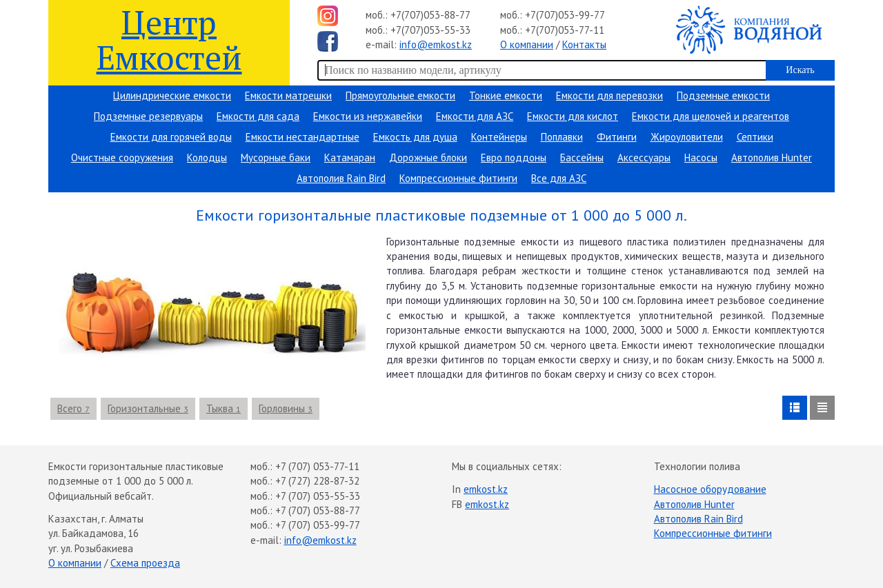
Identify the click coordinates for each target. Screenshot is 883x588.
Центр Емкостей (169, 39)
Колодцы (207, 158)
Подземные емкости (723, 95)
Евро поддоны (514, 158)
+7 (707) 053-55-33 (318, 496)
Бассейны (582, 158)
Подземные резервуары (148, 116)
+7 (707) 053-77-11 (317, 466)
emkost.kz (486, 489)
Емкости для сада (258, 116)
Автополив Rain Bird (341, 178)
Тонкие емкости (506, 95)
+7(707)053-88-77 (430, 15)
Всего (73, 408)
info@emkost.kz (436, 44)
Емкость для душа (415, 137)
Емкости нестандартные (302, 137)
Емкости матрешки (288, 95)
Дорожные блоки (428, 158)
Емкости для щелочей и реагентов (711, 116)
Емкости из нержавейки (368, 116)
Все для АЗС (559, 178)
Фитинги (617, 137)
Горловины (286, 408)
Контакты (584, 44)
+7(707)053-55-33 (430, 30)
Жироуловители (687, 137)
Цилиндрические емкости (172, 95)
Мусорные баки (276, 158)
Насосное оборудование (710, 489)
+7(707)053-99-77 (565, 15)
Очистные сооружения (122, 158)
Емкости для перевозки (609, 95)
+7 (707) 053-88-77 (318, 510)
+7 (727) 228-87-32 (317, 481)
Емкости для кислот (573, 116)
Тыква (224, 408)
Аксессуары (644, 158)
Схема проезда (145, 563)
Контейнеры (499, 137)
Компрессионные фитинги (458, 178)
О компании (527, 44)
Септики (755, 137)
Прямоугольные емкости (400, 95)
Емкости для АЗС (475, 116)
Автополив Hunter (772, 158)
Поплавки (562, 137)
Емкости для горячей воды (171, 137)
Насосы (701, 158)
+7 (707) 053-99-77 (318, 525)
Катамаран (350, 158)
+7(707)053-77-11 (565, 30)
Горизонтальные (148, 408)
